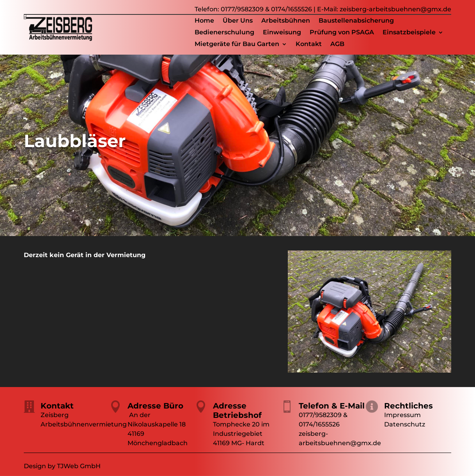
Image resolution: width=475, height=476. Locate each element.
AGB (337, 44)
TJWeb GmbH (79, 466)
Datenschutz (405, 424)
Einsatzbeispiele (409, 33)
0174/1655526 (292, 9)
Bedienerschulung (224, 33)
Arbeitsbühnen (286, 21)
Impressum (402, 415)
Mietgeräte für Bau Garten (237, 44)
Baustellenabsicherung (356, 21)
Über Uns (238, 21)
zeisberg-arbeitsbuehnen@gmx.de (395, 9)
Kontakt (309, 44)
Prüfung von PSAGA (342, 33)
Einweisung (282, 33)
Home (204, 21)
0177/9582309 (242, 9)
